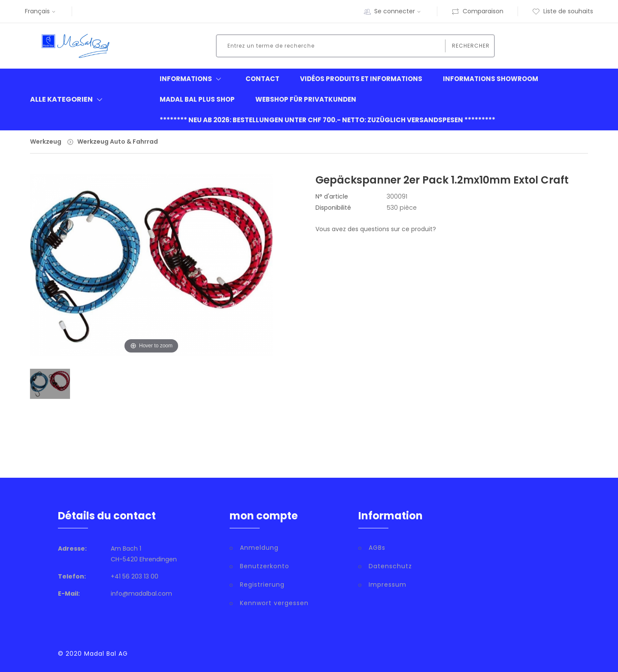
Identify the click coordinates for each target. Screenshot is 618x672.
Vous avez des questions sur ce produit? (376, 229)
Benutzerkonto (265, 566)
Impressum (388, 585)
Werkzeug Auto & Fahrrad (118, 142)
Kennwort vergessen (274, 603)
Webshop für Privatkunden (306, 99)
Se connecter (398, 11)
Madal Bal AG (106, 654)
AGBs (377, 548)
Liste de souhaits (563, 11)
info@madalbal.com (141, 594)
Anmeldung (259, 548)
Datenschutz (390, 566)
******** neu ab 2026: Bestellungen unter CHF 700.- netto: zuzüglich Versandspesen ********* (327, 120)
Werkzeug (46, 142)
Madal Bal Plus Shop (197, 99)
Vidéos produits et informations (361, 79)
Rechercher (471, 46)
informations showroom (491, 79)
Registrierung (262, 585)
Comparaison (477, 11)
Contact (262, 79)
